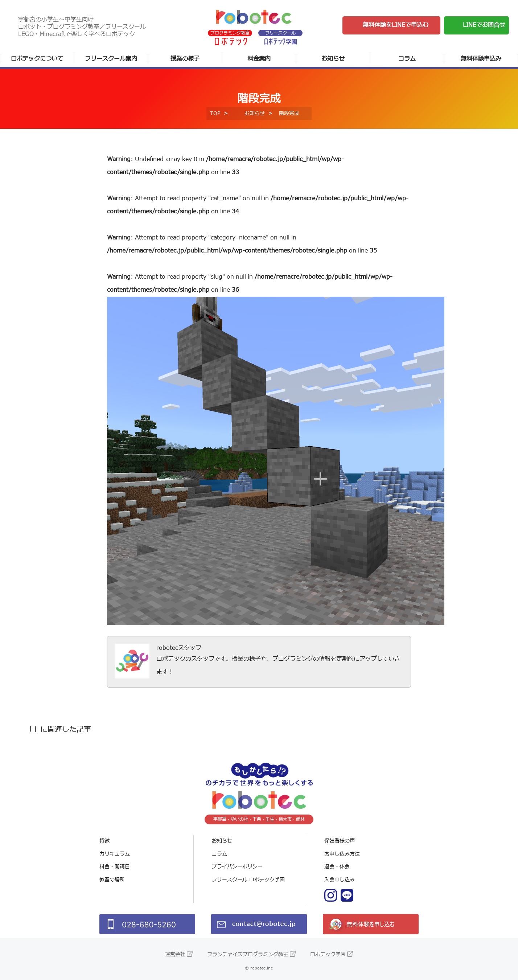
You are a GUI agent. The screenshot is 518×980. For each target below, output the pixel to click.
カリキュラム (115, 854)
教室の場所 (112, 880)
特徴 (104, 841)
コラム (407, 59)
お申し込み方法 (342, 854)
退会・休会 (337, 867)
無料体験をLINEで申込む (396, 25)
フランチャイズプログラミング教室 (248, 954)
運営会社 (175, 954)
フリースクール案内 (111, 59)
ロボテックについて (37, 59)
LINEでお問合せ (484, 25)
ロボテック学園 (328, 954)
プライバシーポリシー (237, 867)
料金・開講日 (115, 867)
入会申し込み (340, 880)
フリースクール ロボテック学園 (248, 880)
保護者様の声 (340, 841)
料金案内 (259, 59)
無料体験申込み (481, 59)
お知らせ (333, 59)
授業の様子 (185, 59)
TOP (215, 113)
